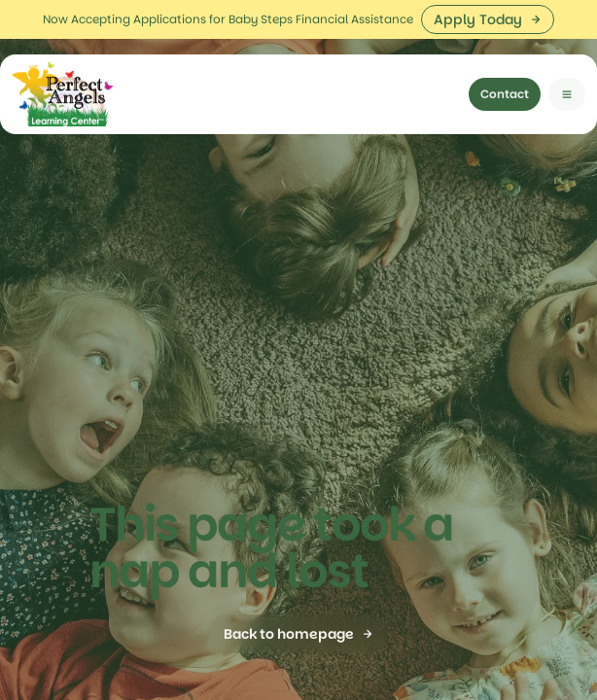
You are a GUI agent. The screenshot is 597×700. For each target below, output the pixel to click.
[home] (62, 55)
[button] (567, 55)
